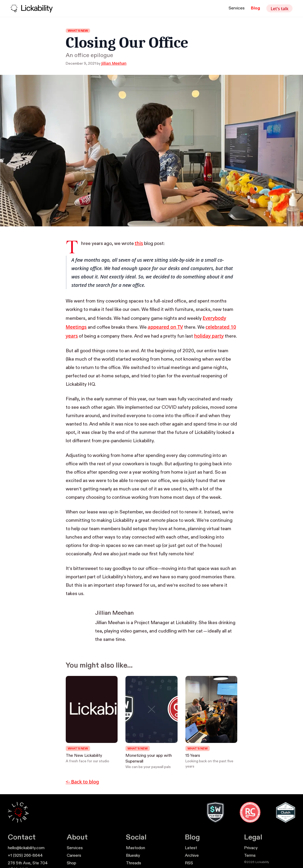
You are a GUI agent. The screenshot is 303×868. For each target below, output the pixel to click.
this (139, 243)
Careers (74, 856)
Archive (192, 856)
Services (237, 8)
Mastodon (136, 848)
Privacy (251, 848)
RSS (189, 863)
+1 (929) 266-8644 (25, 856)
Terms (250, 856)
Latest (191, 848)
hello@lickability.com (26, 848)
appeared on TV (165, 327)
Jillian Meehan (114, 63)
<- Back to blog (82, 782)
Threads (134, 863)
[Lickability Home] (18, 812)
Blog (255, 8)
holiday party (209, 336)
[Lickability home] (32, 8)
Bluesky (133, 856)
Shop (71, 863)
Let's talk (279, 9)
